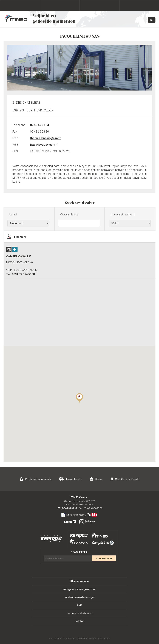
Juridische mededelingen (79, 597)
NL (152, 20)
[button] (79, 398)
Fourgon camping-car (99, 639)
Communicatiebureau (79, 613)
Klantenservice (79, 581)
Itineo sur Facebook (73, 515)
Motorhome (69, 639)
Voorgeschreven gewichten (79, 589)
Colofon (79, 621)
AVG (79, 605)
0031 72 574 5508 (23, 274)
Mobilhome (82, 639)
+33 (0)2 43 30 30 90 (67, 508)
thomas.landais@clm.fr (46, 138)
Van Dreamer (56, 639)
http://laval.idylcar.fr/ (44, 145)
